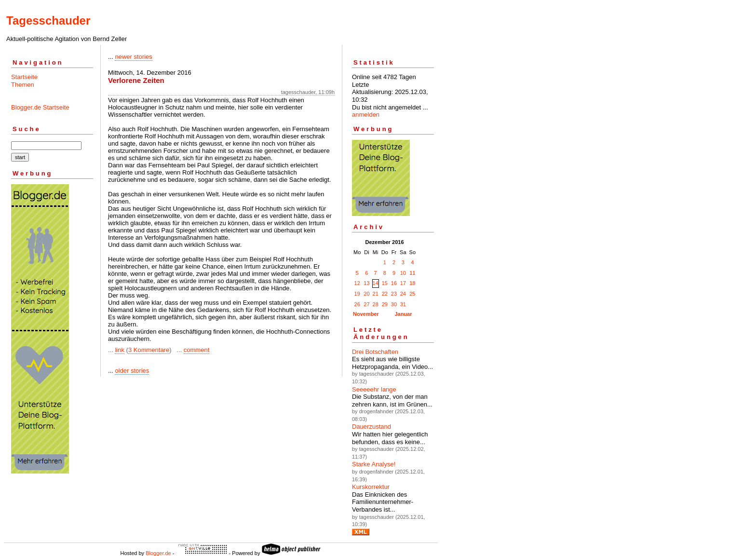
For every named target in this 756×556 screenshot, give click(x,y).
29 (385, 304)
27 (366, 304)
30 (394, 304)
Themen (23, 85)
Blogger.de (158, 553)
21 (376, 294)
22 (385, 294)
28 (376, 304)
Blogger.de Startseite (40, 107)
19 (357, 294)
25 (412, 294)
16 (394, 283)
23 (394, 294)
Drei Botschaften (375, 352)
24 (403, 294)
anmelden (366, 115)
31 (403, 304)
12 (357, 283)
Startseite (24, 77)
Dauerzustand (371, 427)
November (366, 314)
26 (357, 304)
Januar (403, 314)
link (120, 350)
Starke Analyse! (374, 464)
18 (412, 283)
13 (366, 283)
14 (376, 283)
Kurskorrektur (371, 487)
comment (196, 350)
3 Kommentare (149, 350)
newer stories (133, 57)
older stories (132, 371)
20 (366, 294)
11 (412, 273)
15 (385, 283)
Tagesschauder (48, 20)
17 (403, 283)
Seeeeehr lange (374, 389)
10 (403, 273)
